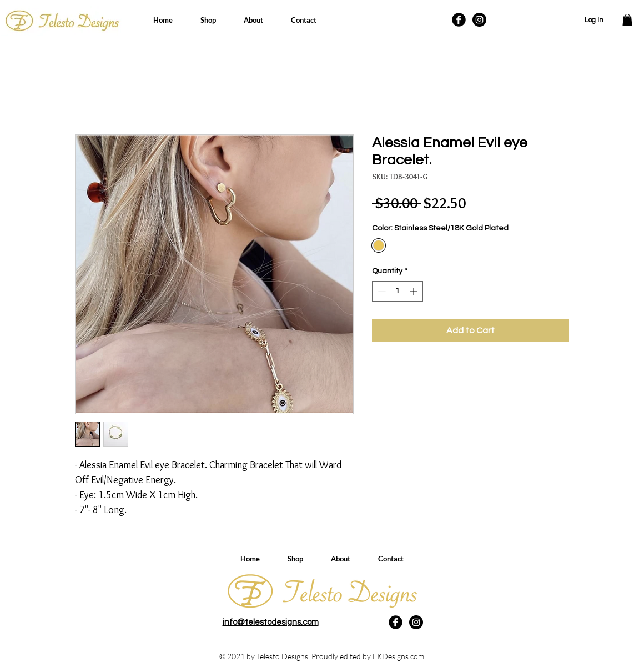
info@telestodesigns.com (271, 622)
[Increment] (414, 291)
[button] (627, 20)
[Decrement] (381, 291)
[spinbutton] (398, 291)
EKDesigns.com (398, 656)
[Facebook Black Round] (459, 20)
